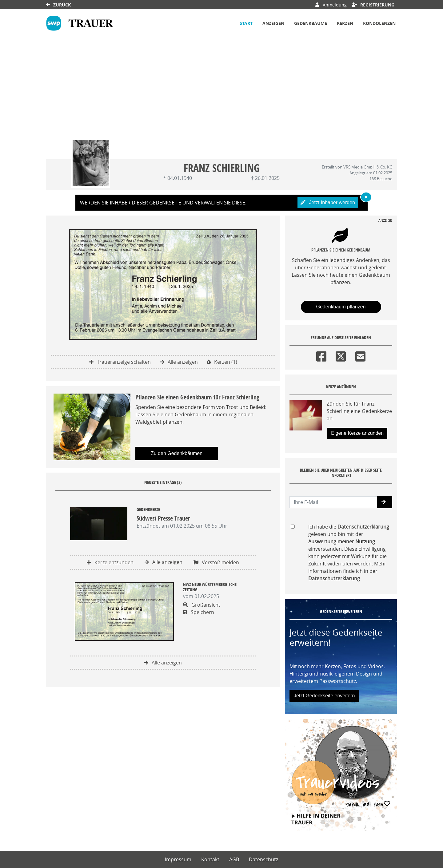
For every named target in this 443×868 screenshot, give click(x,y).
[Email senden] (334, 502)
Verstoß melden (216, 562)
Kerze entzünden (110, 562)
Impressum (178, 859)
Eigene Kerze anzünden (357, 433)
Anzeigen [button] (273, 23)
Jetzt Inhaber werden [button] (328, 202)
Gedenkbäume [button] (311, 23)
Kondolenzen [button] (379, 23)
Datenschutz (263, 859)
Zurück (58, 5)
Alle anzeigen (179, 362)
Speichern (199, 612)
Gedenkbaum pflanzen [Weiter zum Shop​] (341, 307)
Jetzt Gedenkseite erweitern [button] (324, 696)
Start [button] (246, 23)
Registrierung (373, 5)
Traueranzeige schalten (120, 362)
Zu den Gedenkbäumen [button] (177, 453)
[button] (385, 502)
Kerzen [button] (345, 23)
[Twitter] (341, 355)
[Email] (360, 355)
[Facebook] (321, 355)
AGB (234, 859)
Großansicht (202, 605)
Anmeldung (331, 5)
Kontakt (210, 859)
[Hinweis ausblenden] (366, 197)
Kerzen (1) (222, 362)
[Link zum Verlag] (80, 23)
